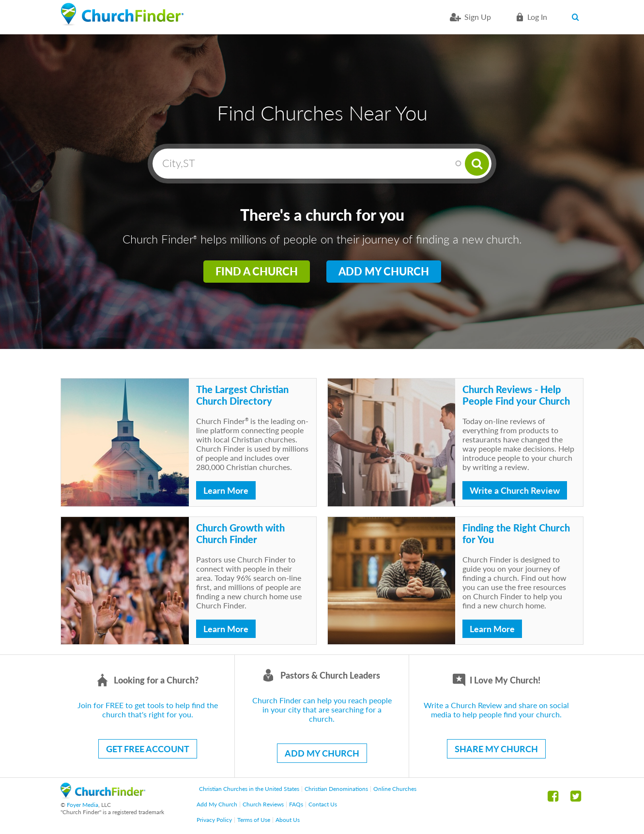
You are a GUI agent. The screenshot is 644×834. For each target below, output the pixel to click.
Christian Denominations (336, 789)
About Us (288, 820)
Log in (537, 17)
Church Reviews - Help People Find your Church (516, 395)
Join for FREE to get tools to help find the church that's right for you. (148, 710)
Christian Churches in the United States (249, 789)
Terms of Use (254, 820)
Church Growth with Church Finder (240, 533)
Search (577, 17)
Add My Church (384, 271)
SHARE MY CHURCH (496, 749)
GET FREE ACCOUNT (148, 749)
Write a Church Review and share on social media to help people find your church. (496, 710)
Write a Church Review (515, 490)
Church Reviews (263, 804)
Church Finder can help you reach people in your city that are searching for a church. (322, 709)
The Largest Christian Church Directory (242, 395)
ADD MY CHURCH (322, 753)
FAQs (296, 804)
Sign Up (478, 17)
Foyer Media (83, 805)
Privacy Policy (214, 820)
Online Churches (395, 789)
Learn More (226, 490)
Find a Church (257, 271)
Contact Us (323, 804)
